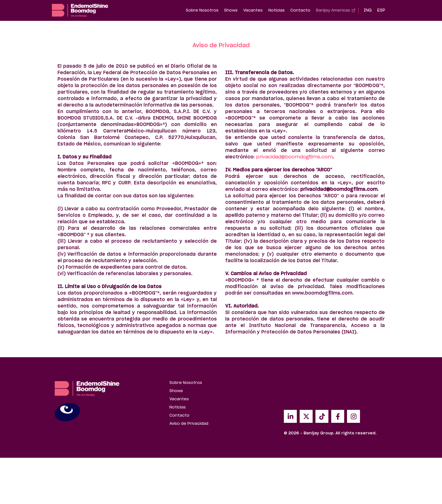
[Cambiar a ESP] (381, 11)
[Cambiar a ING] (368, 11)
